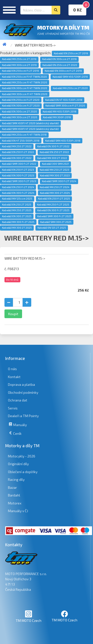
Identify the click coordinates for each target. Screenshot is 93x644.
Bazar (12, 487)
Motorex (15, 503)
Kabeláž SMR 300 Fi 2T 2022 (19, 164)
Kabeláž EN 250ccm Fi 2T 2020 (21, 100)
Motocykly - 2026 (22, 456)
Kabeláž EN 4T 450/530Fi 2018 (64, 100)
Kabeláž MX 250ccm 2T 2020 (70, 88)
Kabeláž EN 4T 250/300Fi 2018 (21, 141)
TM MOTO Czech (29, 616)
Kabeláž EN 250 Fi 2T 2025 (54, 198)
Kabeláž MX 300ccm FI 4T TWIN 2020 (25, 94)
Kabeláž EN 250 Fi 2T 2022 (18, 152)
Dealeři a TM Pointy (23, 416)
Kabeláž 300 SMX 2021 (55, 164)
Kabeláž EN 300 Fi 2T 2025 (53, 210)
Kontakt (14, 377)
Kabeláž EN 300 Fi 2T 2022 (53, 146)
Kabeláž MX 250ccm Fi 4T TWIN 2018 (24, 135)
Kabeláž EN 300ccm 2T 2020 (19, 111)
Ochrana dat (18, 400)
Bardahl (14, 495)
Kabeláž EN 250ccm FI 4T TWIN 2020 (24, 77)
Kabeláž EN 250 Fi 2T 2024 (18, 187)
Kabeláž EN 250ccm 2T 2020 (60, 65)
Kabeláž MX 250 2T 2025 (17, 210)
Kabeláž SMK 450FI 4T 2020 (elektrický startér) (30, 123)
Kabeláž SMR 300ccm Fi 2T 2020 (65, 105)
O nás (12, 369)
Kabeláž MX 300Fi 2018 (57, 117)
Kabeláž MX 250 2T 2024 (54, 187)
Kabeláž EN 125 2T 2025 (52, 228)
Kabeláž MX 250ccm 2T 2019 (19, 59)
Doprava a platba (21, 384)
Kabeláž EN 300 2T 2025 (17, 216)
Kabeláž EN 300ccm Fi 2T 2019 (63, 71)
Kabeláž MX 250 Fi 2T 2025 (53, 204)
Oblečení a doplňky (23, 472)
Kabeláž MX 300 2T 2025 (17, 228)
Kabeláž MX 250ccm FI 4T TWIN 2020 (25, 82)
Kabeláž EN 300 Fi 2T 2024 (18, 193)
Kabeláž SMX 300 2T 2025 (56, 222)
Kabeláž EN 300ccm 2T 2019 (59, 59)
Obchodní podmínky (23, 392)
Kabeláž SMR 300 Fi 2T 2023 (19, 181)
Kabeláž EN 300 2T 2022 (17, 158)
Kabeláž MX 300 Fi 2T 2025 (18, 222)
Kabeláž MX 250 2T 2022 (17, 146)
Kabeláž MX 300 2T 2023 (55, 175)
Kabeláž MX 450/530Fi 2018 (60, 111)
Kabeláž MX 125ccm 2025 (17, 198)
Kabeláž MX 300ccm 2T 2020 (20, 117)
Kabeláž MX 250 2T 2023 (54, 170)
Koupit (13, 314)
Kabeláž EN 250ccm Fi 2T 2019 (20, 71)
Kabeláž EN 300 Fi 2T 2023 (18, 175)
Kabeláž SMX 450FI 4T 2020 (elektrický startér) (30, 129)
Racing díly (16, 479)
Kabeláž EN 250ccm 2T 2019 (71, 53)
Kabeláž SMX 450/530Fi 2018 (63, 141)
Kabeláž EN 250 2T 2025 (17, 204)
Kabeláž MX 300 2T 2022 (52, 158)
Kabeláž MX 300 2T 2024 (55, 193)
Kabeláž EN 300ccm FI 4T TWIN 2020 (25, 88)
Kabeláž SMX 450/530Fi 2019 (70, 77)
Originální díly (18, 464)
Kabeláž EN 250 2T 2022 (54, 152)
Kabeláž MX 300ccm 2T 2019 (19, 65)
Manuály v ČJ (18, 511)
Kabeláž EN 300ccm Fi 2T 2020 (21, 105)
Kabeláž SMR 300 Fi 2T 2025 (54, 216)
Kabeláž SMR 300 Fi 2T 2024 (59, 181)
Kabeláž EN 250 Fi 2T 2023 (18, 170)
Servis (13, 408)
